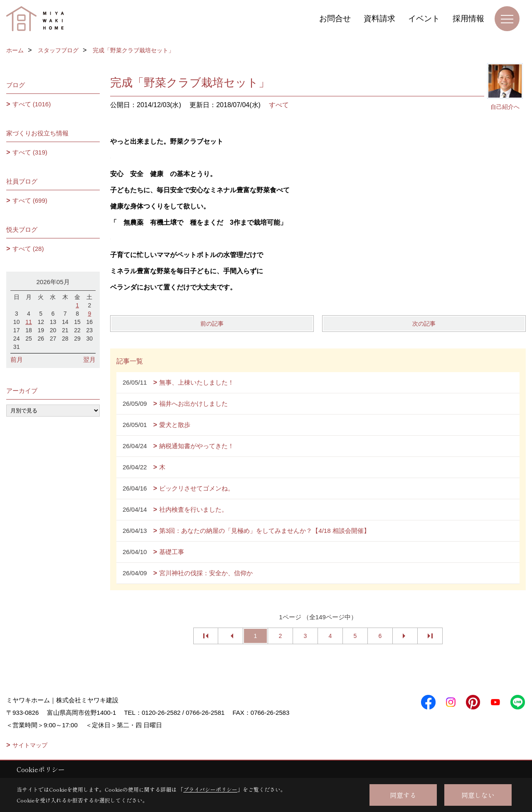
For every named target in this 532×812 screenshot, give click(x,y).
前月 (17, 359)
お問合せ (335, 18)
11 (29, 322)
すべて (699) (30, 200)
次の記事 (424, 324)
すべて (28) (28, 249)
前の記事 (212, 324)
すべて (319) (30, 152)
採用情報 (468, 18)
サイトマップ (30, 745)
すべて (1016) (32, 104)
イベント (424, 18)
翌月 (89, 359)
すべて (279, 105)
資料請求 (379, 18)
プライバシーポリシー (210, 789)
